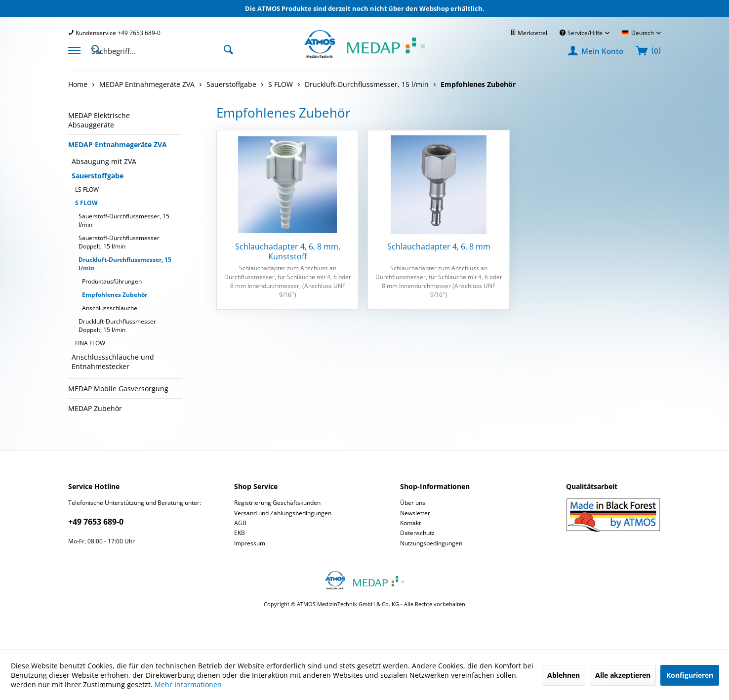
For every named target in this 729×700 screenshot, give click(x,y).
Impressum (250, 543)
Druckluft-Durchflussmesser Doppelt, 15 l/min (117, 326)
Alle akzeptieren (623, 675)
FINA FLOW (90, 343)
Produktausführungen (112, 281)
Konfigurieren (690, 675)
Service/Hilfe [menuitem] (582, 33)
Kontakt (410, 523)
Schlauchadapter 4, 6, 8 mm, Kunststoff (288, 251)
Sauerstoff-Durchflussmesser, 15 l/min (124, 220)
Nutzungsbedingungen (431, 543)
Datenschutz (417, 533)
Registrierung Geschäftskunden (277, 503)
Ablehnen (564, 675)
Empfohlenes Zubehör (115, 295)
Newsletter (415, 513)
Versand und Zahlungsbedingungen (283, 513)
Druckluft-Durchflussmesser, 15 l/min (125, 264)
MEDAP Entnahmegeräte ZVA (118, 144)
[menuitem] (114, 33)
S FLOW (86, 203)
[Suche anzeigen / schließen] (99, 49)
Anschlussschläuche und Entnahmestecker (113, 362)
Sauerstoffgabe (98, 176)
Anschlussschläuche (110, 308)
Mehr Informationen (188, 684)
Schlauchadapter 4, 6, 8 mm (439, 247)
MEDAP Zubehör (95, 408)
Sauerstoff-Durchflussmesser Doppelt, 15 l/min (119, 242)
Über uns (413, 503)
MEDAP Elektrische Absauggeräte (99, 120)
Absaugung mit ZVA (104, 161)
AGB (240, 523)
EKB (240, 533)
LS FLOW (87, 189)
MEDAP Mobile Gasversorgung (118, 389)
